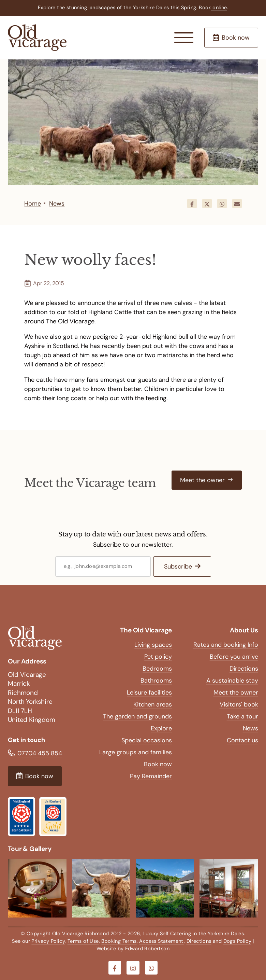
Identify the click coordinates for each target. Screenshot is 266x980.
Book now (158, 764)
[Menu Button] (184, 38)
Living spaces (153, 645)
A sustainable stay (232, 681)
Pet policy (158, 657)
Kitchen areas (153, 704)
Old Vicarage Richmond (80, 934)
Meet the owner (236, 692)
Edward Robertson (147, 949)
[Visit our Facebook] (115, 968)
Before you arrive (234, 657)
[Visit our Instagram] (133, 968)
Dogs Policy (237, 941)
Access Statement (161, 941)
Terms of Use (83, 941)
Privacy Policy (48, 941)
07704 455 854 (40, 753)
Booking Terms (119, 941)
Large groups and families (136, 752)
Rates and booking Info (226, 645)
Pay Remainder (151, 776)
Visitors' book (239, 704)
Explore (161, 728)
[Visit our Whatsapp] (151, 968)
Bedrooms (157, 669)
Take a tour (242, 716)
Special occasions (147, 740)
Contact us (242, 740)
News (250, 728)
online (219, 8)
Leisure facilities (149, 692)
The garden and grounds (137, 716)
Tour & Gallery (29, 849)
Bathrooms (156, 681)
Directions (244, 669)
